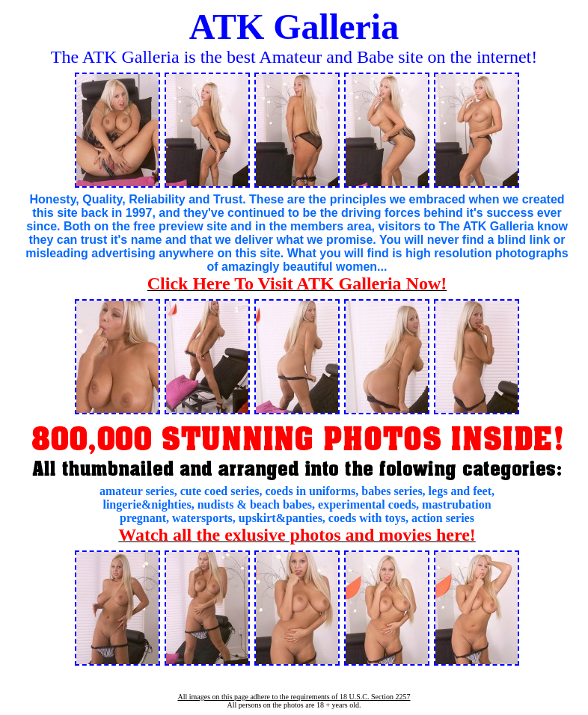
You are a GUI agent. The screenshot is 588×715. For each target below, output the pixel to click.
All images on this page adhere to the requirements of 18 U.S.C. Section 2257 (294, 697)
